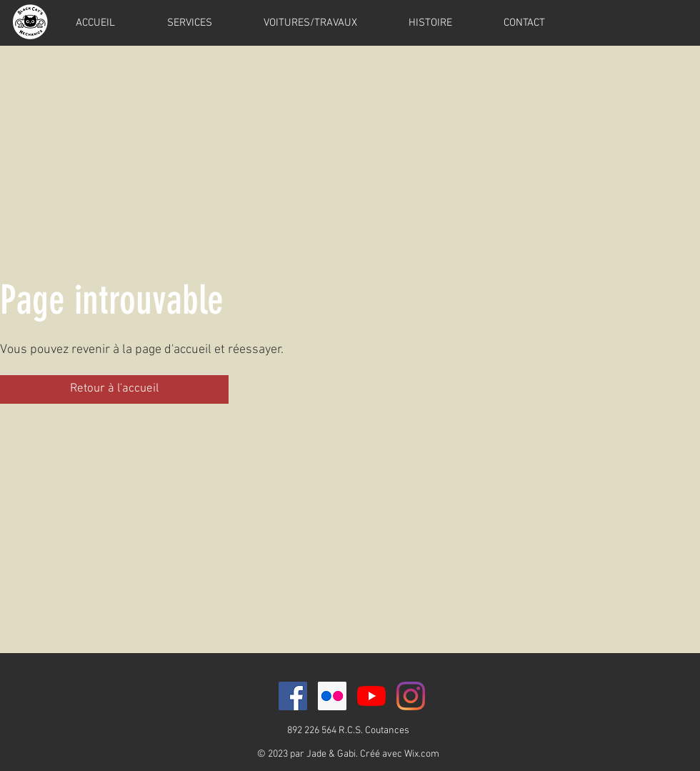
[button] (114, 389)
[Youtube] (371, 696)
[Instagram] (411, 696)
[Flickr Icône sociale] (332, 696)
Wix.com (422, 754)
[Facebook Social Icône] (293, 696)
